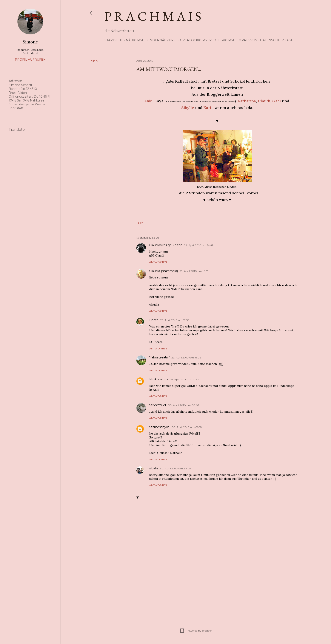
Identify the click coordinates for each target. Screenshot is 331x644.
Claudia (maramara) (164, 271)
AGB (290, 40)
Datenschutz (272, 40)
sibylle (154, 468)
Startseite (114, 40)
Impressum (248, 40)
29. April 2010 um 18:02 (186, 357)
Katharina (247, 101)
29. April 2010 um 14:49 (199, 245)
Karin (209, 108)
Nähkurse (135, 40)
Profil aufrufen (30, 60)
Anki (148, 101)
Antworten (158, 262)
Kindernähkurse (162, 40)
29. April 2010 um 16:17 (194, 271)
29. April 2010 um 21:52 (184, 379)
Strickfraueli (158, 405)
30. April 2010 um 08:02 (184, 405)
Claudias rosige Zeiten (166, 245)
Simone (30, 42)
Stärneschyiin (160, 427)
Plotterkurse (222, 40)
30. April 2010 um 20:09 (176, 468)
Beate (154, 320)
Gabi (277, 101)
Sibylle (188, 108)
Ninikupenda (159, 379)
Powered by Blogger (196, 631)
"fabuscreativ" (159, 357)
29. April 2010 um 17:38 (175, 320)
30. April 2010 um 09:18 (187, 427)
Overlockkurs (193, 40)
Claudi (264, 101)
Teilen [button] (93, 61)
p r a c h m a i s (153, 16)
